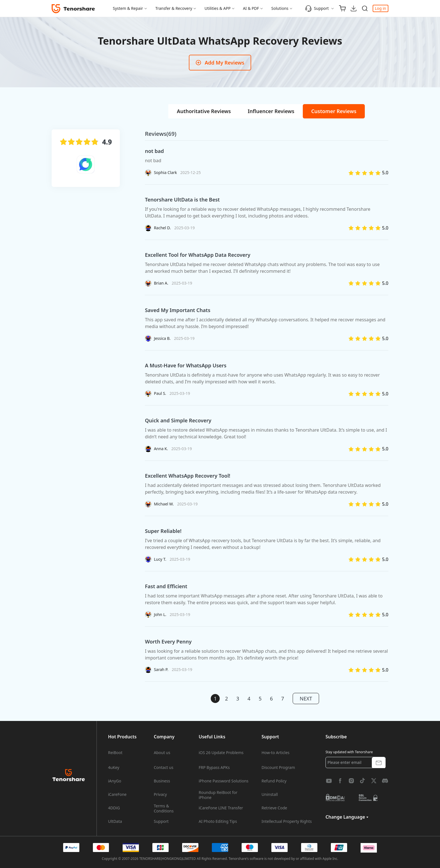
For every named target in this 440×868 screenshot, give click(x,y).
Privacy (160, 794)
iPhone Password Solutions (224, 781)
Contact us (164, 768)
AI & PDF (251, 8)
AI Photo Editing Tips (218, 821)
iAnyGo (115, 781)
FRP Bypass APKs (214, 768)
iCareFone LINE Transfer (221, 808)
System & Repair (128, 8)
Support (317, 8)
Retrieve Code (274, 808)
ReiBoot (115, 753)
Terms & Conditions (164, 809)
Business (162, 781)
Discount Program (278, 768)
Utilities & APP (218, 8)
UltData (115, 821)
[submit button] (379, 762)
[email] (356, 762)
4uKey (114, 768)
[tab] (204, 111)
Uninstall (270, 794)
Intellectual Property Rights (287, 821)
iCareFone (117, 794)
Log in (381, 8)
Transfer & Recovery (174, 8)
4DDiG (114, 808)
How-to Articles (276, 753)
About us (162, 753)
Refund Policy (274, 781)
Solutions (280, 8)
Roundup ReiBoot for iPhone (218, 795)
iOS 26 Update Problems (221, 753)
